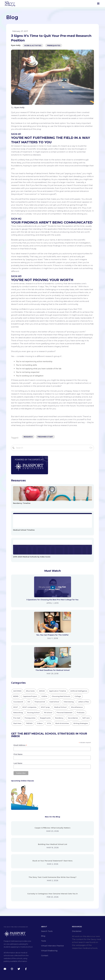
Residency (59, 718)
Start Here (17, 723)
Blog (43, 936)
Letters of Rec (84, 702)
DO (29, 702)
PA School (48, 713)
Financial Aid (40, 702)
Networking (18, 713)
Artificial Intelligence (79, 691)
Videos (40, 723)
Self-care (86, 718)
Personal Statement (65, 713)
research (28, 437)
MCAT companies (29, 707)
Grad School (54, 702)
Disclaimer (77, 931)
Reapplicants (45, 718)
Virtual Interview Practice (52, 946)
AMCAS (42, 691)
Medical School (60, 707)
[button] (98, 4)
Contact (45, 956)
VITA (49, 723)
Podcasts (81, 713)
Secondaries (73, 718)
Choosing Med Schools (61, 696)
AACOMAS (17, 691)
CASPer (44, 696)
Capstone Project (30, 696)
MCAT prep (45, 707)
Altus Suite (30, 691)
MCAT (16, 707)
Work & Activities (33, 45)
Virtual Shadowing (49, 951)
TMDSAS (29, 723)
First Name (18, 754)
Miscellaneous (77, 707)
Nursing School (33, 713)
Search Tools (47, 931)
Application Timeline (58, 691)
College (78, 696)
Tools (44, 941)
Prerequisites (54, 45)
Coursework (18, 702)
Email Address (20, 745)
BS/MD (16, 696)
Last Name (18, 763)
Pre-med (17, 718)
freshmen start (45, 437)
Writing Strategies (81, 723)
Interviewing (69, 702)
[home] (10, 4)
